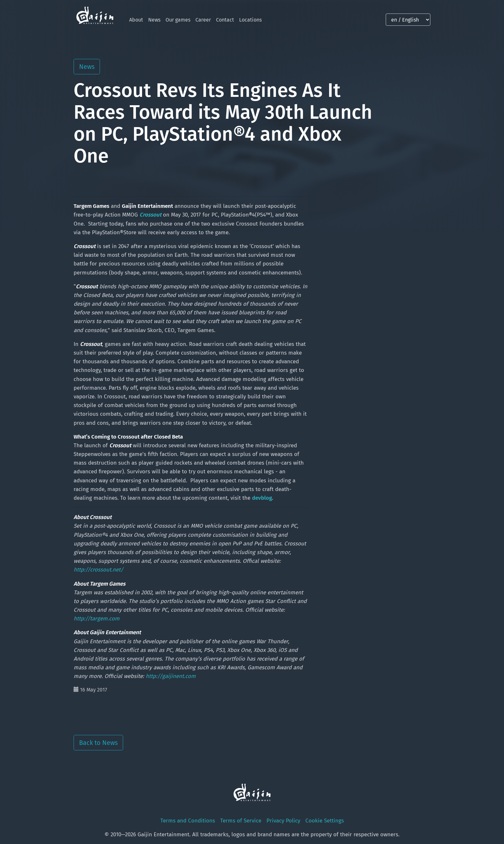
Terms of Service (241, 821)
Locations (250, 20)
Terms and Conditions (188, 821)
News (154, 20)
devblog (262, 498)
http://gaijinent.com (171, 676)
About (136, 20)
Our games (178, 20)
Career (203, 20)
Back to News (98, 743)
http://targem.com (97, 619)
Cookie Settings (325, 821)
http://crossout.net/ (99, 570)
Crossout (150, 215)
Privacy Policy (283, 821)
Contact (225, 20)
